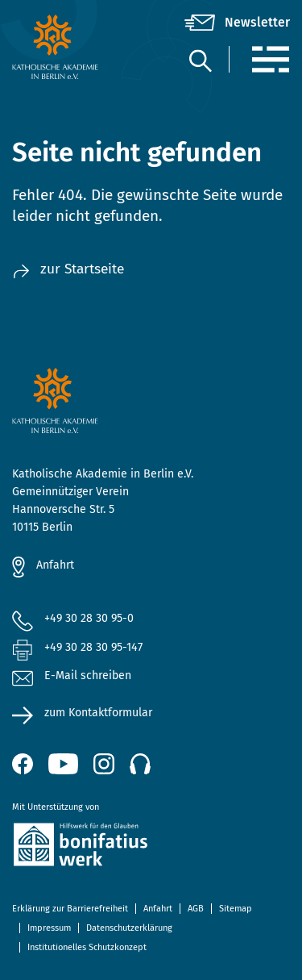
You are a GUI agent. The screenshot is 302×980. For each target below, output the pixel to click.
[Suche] (200, 60)
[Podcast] (140, 764)
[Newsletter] (237, 23)
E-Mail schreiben (72, 676)
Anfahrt (55, 565)
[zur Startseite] (58, 47)
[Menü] (270, 59)
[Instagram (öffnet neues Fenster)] (104, 764)
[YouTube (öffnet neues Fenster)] (63, 764)
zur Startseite (68, 269)
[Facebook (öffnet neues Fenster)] (23, 764)
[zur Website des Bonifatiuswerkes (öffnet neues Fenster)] (151, 847)
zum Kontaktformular (98, 713)
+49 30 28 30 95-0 (89, 618)
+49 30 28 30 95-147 (93, 647)
